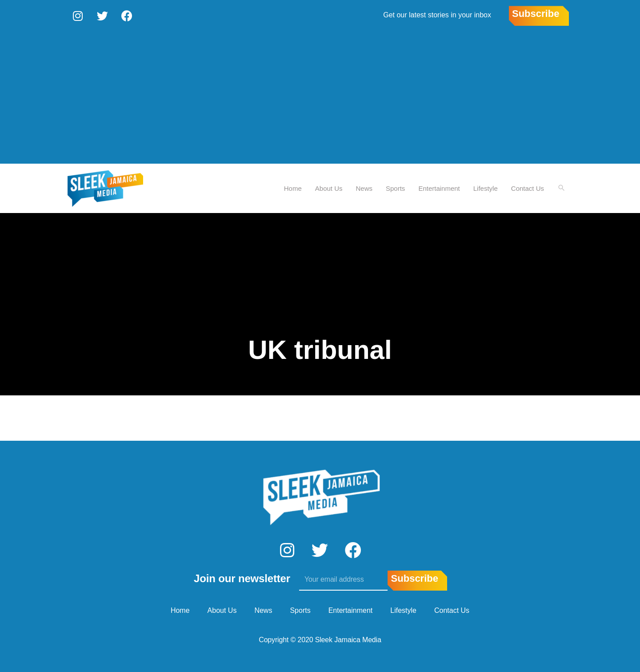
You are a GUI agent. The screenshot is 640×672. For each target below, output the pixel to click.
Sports (395, 187)
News (364, 187)
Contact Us (527, 187)
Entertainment (438, 187)
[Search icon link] (561, 187)
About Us (328, 187)
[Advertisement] (320, 96)
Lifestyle (485, 187)
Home (292, 187)
